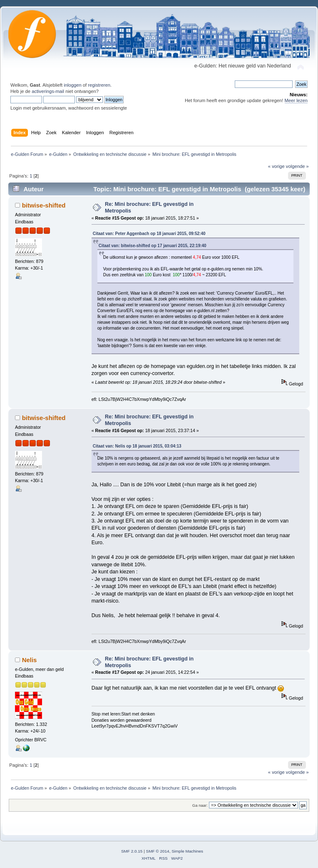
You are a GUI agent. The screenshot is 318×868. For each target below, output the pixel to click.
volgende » (297, 166)
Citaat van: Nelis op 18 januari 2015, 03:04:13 (137, 446)
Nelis (30, 660)
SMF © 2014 (158, 851)
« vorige (276, 166)
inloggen (72, 85)
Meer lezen (296, 100)
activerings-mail (48, 91)
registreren (99, 85)
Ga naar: (200, 805)
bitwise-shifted (44, 205)
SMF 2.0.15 (132, 851)
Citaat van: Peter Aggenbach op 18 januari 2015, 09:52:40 (149, 234)
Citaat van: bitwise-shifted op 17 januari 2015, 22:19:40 (153, 246)
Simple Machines (187, 851)
